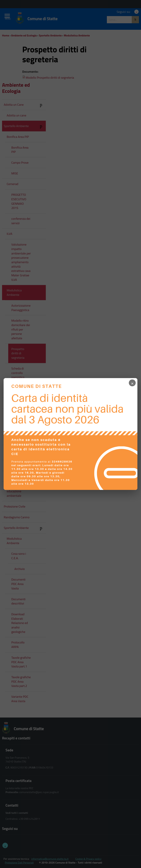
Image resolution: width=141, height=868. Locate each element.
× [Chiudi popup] (132, 383)
